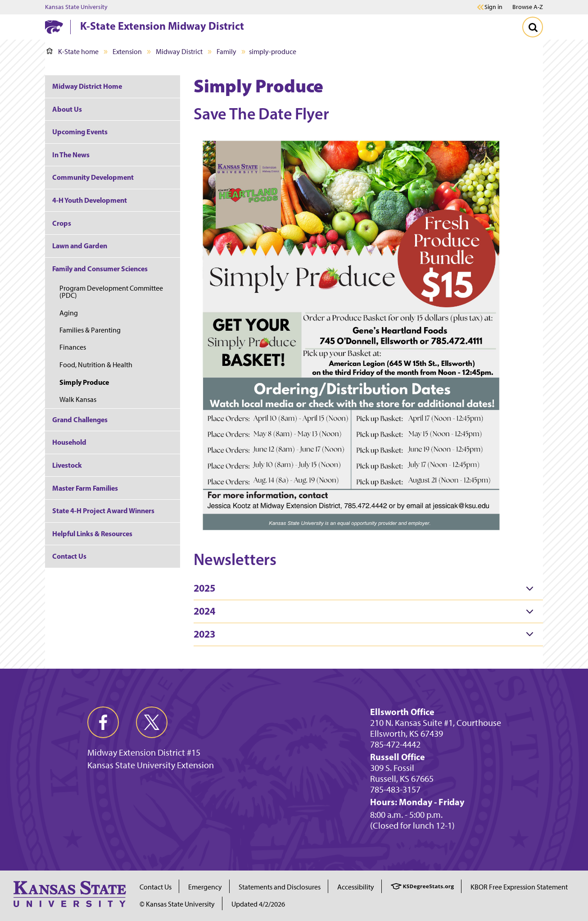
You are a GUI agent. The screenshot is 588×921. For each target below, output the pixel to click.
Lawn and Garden (80, 246)
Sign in (493, 7)
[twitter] (152, 722)
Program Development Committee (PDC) (111, 292)
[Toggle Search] (533, 27)
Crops (62, 223)
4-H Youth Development (90, 200)
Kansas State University (76, 7)
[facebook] (103, 722)
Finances (73, 347)
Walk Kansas (78, 399)
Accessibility (356, 887)
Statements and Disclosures (280, 887)
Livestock (67, 465)
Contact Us (69, 556)
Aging (69, 313)
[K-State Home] (54, 27)
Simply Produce (84, 382)
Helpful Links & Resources (92, 533)
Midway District (179, 52)
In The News (71, 155)
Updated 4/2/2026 (258, 904)
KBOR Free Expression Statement (519, 887)
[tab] (368, 588)
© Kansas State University (177, 904)
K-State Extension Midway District (162, 26)
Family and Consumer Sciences (100, 269)
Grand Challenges (80, 419)
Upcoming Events (80, 132)
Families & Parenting (90, 330)
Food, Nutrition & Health (96, 365)
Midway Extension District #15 (144, 752)
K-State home (72, 52)
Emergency (205, 887)
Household (69, 442)
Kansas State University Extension (151, 765)
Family (226, 52)
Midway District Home (87, 86)
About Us (67, 109)
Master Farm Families (85, 488)
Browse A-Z (528, 7)
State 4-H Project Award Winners (103, 511)
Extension (127, 52)
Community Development (93, 177)
